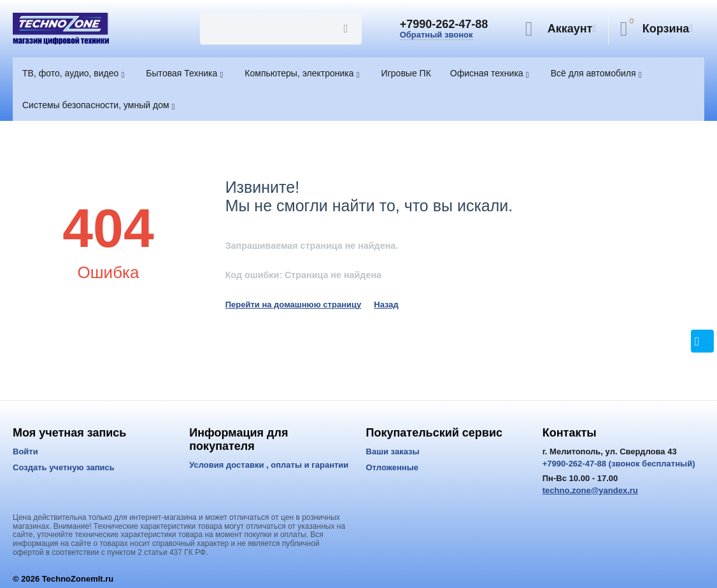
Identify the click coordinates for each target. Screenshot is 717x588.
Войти (25, 451)
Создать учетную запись (64, 467)
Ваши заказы (393, 451)
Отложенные (393, 467)
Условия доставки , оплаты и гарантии (269, 465)
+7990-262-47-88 (444, 24)
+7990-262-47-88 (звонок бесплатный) (619, 464)
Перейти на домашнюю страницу (294, 304)
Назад (386, 304)
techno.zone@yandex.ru (590, 490)
